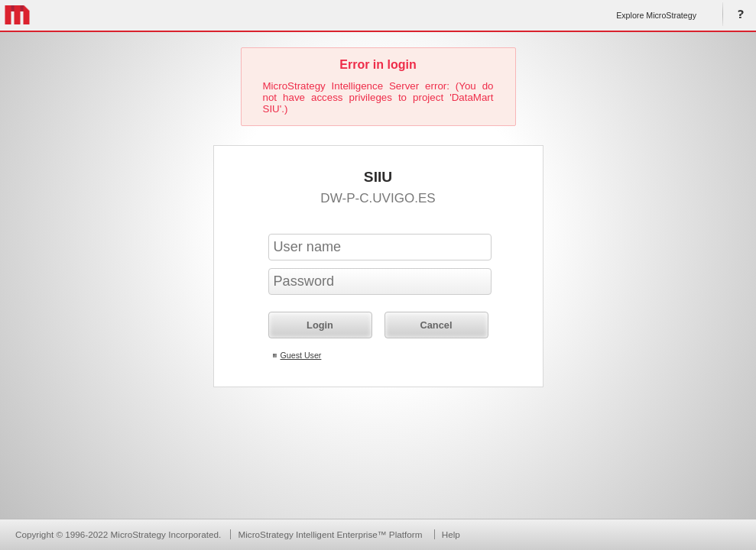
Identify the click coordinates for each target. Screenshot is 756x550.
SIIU (378, 177)
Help (738, 15)
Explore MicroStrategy (656, 15)
